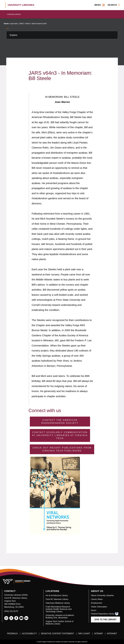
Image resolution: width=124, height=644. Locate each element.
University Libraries (14, 14)
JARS (21, 24)
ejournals (14, 24)
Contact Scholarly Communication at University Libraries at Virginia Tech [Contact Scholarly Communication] (60, 435)
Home (6, 24)
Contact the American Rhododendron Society (60, 422)
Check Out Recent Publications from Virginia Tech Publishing (62, 449)
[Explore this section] (62, 35)
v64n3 (28, 24)
